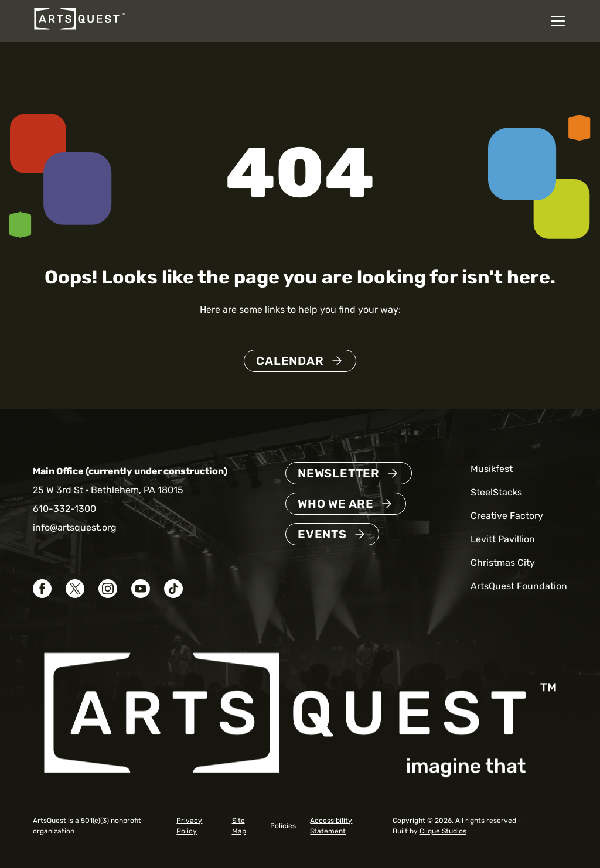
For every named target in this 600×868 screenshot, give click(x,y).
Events (322, 534)
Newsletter (339, 473)
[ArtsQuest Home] (79, 29)
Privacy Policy (189, 826)
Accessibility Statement (331, 826)
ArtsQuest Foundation (519, 586)
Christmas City (503, 563)
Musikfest (492, 469)
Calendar (290, 361)
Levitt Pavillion (503, 539)
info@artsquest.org (75, 527)
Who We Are (336, 504)
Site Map (239, 826)
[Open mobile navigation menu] (558, 21)
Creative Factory (507, 516)
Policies (283, 826)
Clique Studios (443, 831)
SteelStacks (496, 492)
